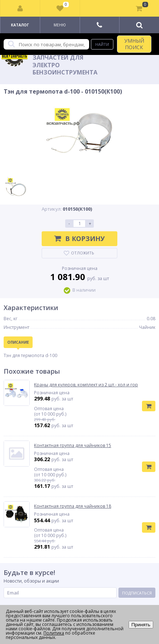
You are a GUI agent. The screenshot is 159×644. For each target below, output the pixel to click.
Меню (60, 25)
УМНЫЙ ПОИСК (134, 44)
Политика (54, 633)
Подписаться (137, 593)
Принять (141, 625)
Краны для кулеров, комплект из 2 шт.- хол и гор (86, 385)
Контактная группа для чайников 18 (73, 506)
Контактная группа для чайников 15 (73, 446)
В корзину (79, 239)
